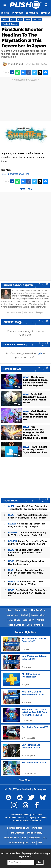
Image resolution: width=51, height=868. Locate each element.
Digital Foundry (35, 833)
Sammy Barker (18, 64)
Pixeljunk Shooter (10, 24)
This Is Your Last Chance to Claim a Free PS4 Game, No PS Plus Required (28, 516)
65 (17, 455)
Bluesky (28, 313)
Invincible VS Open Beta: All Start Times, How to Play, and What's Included (28, 508)
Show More (26, 780)
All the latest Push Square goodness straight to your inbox (26, 855)
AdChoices (41, 818)
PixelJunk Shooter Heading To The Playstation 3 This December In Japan (24, 38)
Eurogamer (34, 838)
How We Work (38, 610)
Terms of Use (14, 620)
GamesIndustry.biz (19, 843)
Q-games (37, 19)
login (39, 353)
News (5, 19)
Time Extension (17, 833)
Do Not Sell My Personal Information (26, 821)
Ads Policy (28, 620)
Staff (26, 610)
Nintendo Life (23, 828)
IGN (24, 838)
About (17, 610)
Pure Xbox (37, 828)
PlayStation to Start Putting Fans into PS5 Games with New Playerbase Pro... (28, 593)
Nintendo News (12, 838)
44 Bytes (31, 818)
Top (9, 610)
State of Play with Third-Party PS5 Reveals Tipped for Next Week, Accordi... (26, 573)
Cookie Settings (16, 625)
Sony (28, 19)
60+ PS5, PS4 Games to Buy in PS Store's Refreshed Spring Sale (27, 534)
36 (17, 387)
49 (17, 404)
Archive (40, 620)
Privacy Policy (38, 615)
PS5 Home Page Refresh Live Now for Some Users (26, 563)
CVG (33, 843)
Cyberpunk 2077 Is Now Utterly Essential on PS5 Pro (26, 583)
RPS (40, 843)
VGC (45, 838)
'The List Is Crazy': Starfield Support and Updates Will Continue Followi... (25, 553)
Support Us (12, 615)
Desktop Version (35, 625)
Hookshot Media (22, 815)
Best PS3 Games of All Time (16, 174)
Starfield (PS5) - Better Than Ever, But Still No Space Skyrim (27, 525)
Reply (39, 313)
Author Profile (14, 313)
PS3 (13, 19)
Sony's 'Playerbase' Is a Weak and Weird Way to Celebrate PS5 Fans (28, 543)
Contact (24, 615)
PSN (20, 19)
